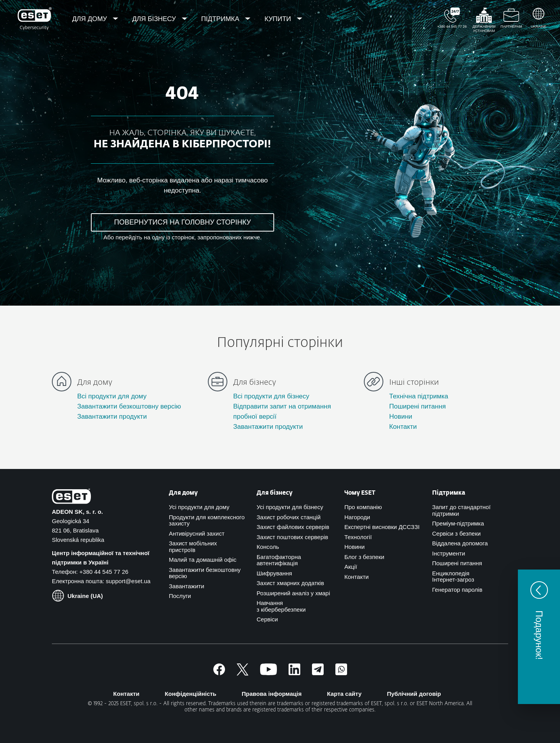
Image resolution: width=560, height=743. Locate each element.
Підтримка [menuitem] (221, 19)
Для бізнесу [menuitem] (155, 19)
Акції (351, 567)
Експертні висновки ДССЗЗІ (382, 527)
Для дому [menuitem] (90, 19)
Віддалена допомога (460, 543)
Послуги (180, 596)
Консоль (268, 547)
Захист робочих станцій (289, 517)
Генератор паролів (457, 590)
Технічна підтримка (419, 396)
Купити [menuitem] (279, 19)
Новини (401, 417)
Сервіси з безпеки (456, 533)
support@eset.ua (128, 581)
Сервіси (267, 619)
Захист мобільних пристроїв (193, 547)
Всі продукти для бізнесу (271, 396)
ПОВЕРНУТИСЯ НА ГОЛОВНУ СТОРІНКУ (183, 222)
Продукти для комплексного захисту (207, 520)
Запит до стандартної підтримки (461, 510)
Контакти (403, 427)
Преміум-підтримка (458, 523)
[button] (539, 637)
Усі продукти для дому (199, 507)
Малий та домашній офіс (203, 560)
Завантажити (187, 586)
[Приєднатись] (341, 673)
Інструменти (449, 553)
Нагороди (357, 517)
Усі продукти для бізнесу (290, 507)
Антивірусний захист (197, 533)
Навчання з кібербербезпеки (281, 606)
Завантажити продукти (112, 417)
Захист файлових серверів (293, 527)
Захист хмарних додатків (290, 583)
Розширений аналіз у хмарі (293, 593)
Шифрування (274, 573)
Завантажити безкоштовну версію (129, 406)
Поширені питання (417, 406)
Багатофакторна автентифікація (279, 560)
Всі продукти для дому (112, 396)
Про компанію (363, 507)
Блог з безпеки (364, 557)
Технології (358, 537)
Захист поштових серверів (292, 537)
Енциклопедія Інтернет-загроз (453, 577)
